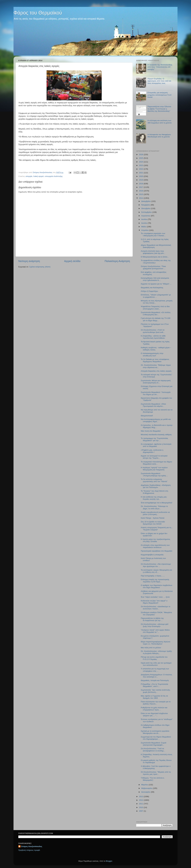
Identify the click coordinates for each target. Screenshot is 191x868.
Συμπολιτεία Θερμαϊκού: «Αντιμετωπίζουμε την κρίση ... (154, 475)
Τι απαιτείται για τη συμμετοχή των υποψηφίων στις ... (155, 670)
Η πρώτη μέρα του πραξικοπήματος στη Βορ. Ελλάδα (156, 540)
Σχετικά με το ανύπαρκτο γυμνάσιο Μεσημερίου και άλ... (155, 732)
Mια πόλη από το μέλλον (151, 648)
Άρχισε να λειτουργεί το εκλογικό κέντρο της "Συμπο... (154, 457)
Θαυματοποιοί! (147, 416)
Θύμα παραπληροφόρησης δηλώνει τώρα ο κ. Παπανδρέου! (156, 643)
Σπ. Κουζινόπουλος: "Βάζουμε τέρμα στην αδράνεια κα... (156, 366)
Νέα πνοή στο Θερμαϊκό (151, 431)
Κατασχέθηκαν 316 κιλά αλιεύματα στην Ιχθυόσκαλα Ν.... (155, 279)
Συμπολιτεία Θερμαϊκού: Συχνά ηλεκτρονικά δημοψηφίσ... (154, 744)
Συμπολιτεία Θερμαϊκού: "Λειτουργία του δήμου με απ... (156, 393)
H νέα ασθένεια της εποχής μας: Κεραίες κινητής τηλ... (154, 498)
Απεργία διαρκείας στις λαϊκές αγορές (156, 371)
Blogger (109, 861)
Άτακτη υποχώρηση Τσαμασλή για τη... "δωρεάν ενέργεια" (157, 529)
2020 (141, 176)
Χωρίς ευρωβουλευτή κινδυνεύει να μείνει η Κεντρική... (155, 513)
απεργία (29, 176)
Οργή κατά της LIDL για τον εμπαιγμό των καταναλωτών (156, 664)
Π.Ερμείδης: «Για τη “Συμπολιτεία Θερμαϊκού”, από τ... (154, 685)
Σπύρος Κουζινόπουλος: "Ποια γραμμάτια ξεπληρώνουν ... (153, 267)
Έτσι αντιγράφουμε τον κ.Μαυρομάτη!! (157, 503)
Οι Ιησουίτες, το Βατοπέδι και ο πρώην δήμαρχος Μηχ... (157, 426)
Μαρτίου (145, 785)
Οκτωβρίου (146, 208)
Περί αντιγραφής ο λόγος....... (153, 576)
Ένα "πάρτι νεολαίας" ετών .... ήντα (155, 597)
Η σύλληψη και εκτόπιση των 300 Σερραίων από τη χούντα (159, 122)
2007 (141, 811)
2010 (141, 807)
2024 (141, 162)
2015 (141, 194)
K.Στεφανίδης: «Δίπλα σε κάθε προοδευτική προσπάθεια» (153, 337)
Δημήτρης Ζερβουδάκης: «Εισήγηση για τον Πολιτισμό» (156, 486)
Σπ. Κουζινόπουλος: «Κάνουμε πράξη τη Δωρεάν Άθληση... (156, 652)
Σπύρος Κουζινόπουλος (32, 846)
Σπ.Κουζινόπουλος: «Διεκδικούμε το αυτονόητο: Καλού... (156, 608)
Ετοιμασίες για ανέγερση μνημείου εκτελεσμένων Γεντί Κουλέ (159, 95)
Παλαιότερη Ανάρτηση (117, 261)
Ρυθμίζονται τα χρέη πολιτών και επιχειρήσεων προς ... (154, 709)
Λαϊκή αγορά (38, 176)
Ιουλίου (144, 219)
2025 (141, 158)
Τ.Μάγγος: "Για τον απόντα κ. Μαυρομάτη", (153, 779)
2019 (141, 180)
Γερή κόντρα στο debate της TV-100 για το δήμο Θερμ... (156, 319)
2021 (141, 173)
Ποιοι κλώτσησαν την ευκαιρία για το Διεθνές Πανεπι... (156, 703)
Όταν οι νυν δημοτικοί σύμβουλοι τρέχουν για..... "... (154, 714)
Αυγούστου (146, 216)
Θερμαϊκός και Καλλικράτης (152, 288)
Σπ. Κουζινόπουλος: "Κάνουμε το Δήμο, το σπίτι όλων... (154, 507)
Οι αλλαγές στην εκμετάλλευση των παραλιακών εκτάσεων (155, 546)
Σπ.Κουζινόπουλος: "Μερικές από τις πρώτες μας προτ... (156, 773)
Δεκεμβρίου (146, 201)
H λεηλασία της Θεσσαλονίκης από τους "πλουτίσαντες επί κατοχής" (160, 67)
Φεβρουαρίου (147, 788)
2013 (141, 797)
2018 (141, 184)
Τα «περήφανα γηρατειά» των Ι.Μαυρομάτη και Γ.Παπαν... (153, 234)
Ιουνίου (144, 223)
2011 (141, 804)
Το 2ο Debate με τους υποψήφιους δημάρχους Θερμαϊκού (155, 360)
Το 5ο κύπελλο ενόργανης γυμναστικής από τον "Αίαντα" (154, 480)
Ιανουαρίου (146, 792)
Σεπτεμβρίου (147, 212)
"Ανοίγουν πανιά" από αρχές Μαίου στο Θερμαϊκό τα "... (155, 631)
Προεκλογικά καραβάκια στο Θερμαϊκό (157, 551)
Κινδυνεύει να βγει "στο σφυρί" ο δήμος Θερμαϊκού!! (154, 602)
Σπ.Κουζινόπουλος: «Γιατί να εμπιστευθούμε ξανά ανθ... (153, 331)
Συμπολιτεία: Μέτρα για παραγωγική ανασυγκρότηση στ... (156, 382)
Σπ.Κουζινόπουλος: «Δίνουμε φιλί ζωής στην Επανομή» (155, 625)
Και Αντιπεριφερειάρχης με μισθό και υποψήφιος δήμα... (156, 420)
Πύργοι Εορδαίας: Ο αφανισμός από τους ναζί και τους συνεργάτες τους (159, 81)
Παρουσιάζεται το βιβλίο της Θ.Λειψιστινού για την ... (152, 619)
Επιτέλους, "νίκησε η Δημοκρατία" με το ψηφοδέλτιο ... (156, 296)
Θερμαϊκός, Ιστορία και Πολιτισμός (155, 680)
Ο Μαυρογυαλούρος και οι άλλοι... (155, 257)
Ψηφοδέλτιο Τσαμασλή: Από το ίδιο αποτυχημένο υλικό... (155, 308)
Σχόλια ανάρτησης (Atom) (40, 267)
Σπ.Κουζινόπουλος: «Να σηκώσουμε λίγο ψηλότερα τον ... (156, 565)
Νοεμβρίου (146, 205)
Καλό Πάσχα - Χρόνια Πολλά (153, 518)
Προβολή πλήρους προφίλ (29, 850)
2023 (141, 165)
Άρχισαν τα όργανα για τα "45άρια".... (156, 284)
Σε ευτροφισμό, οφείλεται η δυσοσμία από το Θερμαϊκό (156, 445)
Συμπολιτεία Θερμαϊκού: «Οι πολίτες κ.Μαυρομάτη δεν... (156, 313)
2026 (141, 155)
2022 (141, 169)
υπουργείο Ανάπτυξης (54, 176)
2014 (141, 198)
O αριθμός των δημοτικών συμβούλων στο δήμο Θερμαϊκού (157, 586)
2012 (141, 800)
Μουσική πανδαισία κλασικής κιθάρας (156, 435)
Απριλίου (145, 230)
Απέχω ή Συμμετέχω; (150, 291)
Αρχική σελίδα (72, 261)
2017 (141, 187)
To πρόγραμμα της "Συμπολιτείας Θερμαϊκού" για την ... (154, 439)
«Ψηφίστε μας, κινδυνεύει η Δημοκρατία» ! (152, 451)
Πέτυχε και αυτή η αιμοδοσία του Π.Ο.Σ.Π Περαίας (154, 658)
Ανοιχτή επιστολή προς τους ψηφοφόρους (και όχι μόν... (153, 252)
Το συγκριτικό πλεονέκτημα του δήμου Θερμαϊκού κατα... (156, 463)
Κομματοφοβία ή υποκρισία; (152, 555)
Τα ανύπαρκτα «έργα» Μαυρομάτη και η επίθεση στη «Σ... (156, 571)
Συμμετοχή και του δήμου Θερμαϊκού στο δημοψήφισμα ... (156, 738)
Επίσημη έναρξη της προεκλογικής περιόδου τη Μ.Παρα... (155, 581)
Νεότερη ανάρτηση (29, 261)
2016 (141, 191)
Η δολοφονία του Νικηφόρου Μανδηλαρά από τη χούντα (159, 136)
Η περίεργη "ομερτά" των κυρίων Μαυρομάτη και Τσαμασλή (154, 469)
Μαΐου (144, 227)
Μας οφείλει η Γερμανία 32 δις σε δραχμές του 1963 (154, 697)
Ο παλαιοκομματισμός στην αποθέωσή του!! (152, 354)
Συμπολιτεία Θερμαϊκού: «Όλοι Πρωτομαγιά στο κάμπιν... (153, 405)
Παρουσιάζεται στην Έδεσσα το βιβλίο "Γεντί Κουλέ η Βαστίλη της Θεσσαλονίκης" (159, 109)
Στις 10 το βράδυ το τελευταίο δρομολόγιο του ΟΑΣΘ (153, 523)
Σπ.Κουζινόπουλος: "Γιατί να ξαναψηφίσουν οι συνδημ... (153, 750)
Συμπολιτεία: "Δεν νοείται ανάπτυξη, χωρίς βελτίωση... (156, 691)
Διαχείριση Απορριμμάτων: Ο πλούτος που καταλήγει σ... (156, 676)
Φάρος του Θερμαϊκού (38, 13)
